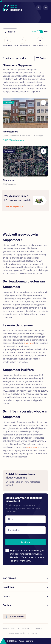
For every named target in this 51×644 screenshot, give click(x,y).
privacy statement (9, 629)
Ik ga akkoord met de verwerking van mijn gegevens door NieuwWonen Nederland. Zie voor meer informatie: (28, 556)
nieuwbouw (32, 447)
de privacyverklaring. (21, 561)
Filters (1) (10, 32)
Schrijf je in (26, 542)
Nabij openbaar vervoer (22, 42)
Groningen (29, 343)
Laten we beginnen (14, 207)
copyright (38, 629)
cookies (34, 633)
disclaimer (25, 629)
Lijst (34, 31)
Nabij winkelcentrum (40, 42)
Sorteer (41, 58)
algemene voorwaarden (17, 633)
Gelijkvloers (8, 42)
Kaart (46, 31)
